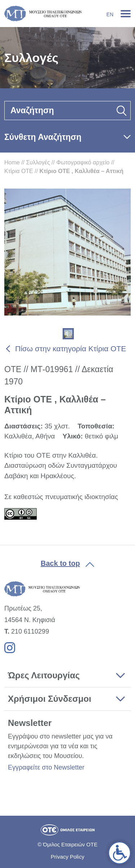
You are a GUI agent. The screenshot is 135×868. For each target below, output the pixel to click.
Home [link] (12, 162)
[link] (120, 853)
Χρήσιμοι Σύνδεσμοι (49, 699)
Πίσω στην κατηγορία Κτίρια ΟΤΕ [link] (71, 349)
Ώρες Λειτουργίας (44, 675)
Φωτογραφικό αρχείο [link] (83, 162)
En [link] (110, 14)
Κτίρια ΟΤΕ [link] (19, 171)
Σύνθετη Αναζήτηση (43, 137)
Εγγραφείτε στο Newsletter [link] (46, 767)
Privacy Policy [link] (67, 857)
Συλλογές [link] (38, 162)
